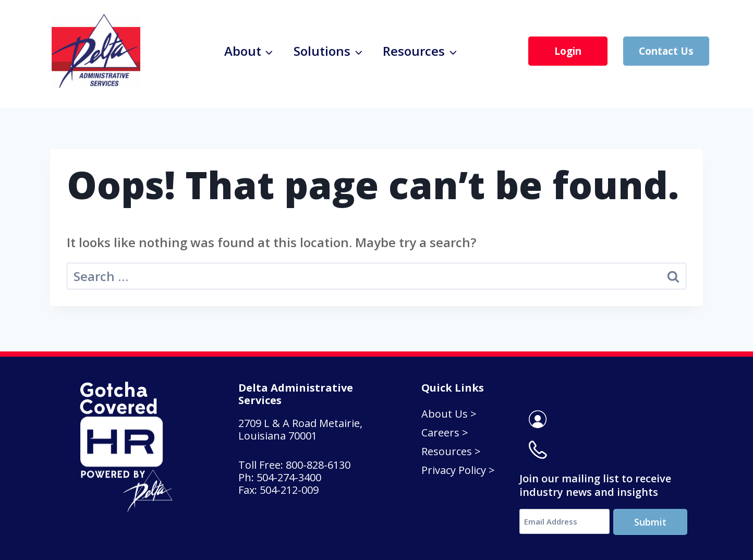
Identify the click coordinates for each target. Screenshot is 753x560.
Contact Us (666, 51)
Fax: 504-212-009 (278, 486)
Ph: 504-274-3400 (281, 474)
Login (568, 51)
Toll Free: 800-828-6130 (296, 461)
